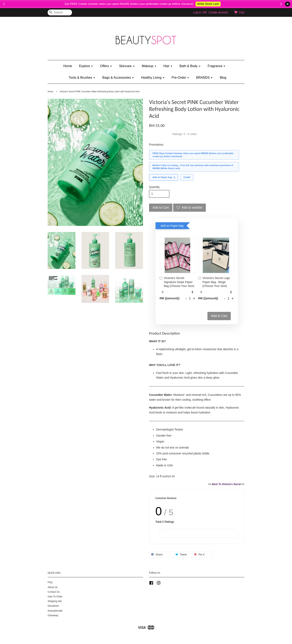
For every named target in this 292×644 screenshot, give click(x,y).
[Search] (60, 12)
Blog (223, 78)
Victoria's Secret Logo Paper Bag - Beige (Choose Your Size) (214, 282)
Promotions (156, 145)
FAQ (50, 582)
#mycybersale (55, 611)
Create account (218, 12)
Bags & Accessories (118, 78)
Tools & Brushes (82, 78)
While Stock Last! (273, 4)
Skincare (127, 66)
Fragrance (217, 66)
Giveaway (53, 615)
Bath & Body (190, 66)
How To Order (55, 597)
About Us (53, 587)
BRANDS (204, 78)
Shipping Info (55, 601)
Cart (242, 12)
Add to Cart (219, 316)
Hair (168, 66)
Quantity (154, 187)
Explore (86, 66)
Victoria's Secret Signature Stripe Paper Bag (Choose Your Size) (177, 282)
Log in (197, 12)
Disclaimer (53, 606)
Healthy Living (153, 78)
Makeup (149, 66)
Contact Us (54, 592)
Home (68, 66)
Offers (106, 66)
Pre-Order (180, 78)
